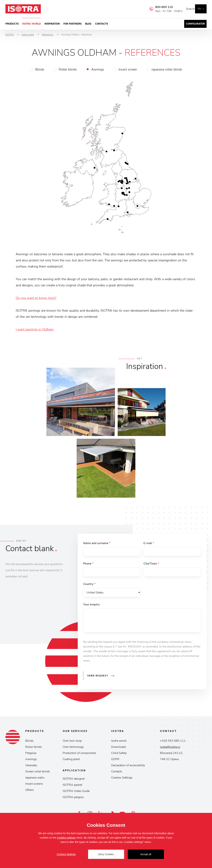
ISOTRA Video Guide (76, 792)
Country (89, 586)
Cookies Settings (122, 779)
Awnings (98, 69)
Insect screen (128, 69)
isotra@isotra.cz (170, 748)
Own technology (73, 748)
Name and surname (97, 543)
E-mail (149, 543)
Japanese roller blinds (167, 69)
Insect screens (34, 785)
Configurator (195, 24)
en (199, 9)
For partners (72, 24)
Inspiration (52, 24)
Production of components (79, 754)
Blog (88, 24)
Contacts (101, 24)
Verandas (31, 767)
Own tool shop (72, 742)
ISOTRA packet (72, 786)
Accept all (146, 854)
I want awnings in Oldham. (35, 329)
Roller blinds (68, 69)
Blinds (40, 69)
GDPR (115, 760)
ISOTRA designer (74, 780)
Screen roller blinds (38, 773)
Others (30, 791)
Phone (88, 565)
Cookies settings (66, 838)
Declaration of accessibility (128, 767)
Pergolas (31, 754)
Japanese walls (35, 779)
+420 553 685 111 (173, 742)
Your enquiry (91, 607)
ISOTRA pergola (73, 798)
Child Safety (119, 754)
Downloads (119, 748)
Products (12, 24)
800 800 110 (159, 7)
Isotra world (32, 24)
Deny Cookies (106, 854)
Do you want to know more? (36, 298)
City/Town (151, 565)
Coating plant (71, 760)
